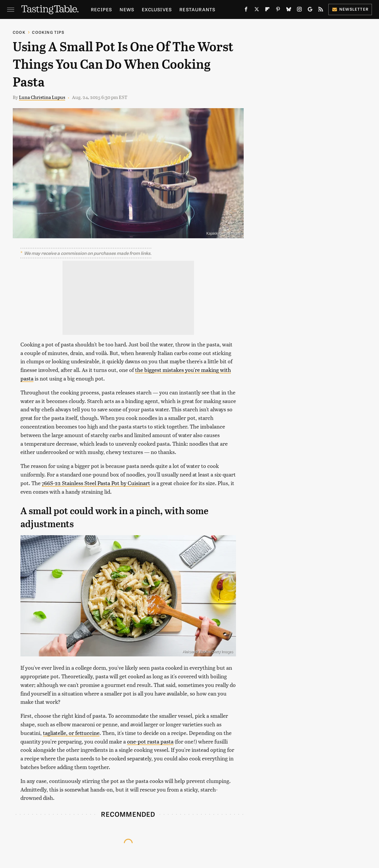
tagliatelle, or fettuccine (71, 733)
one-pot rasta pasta (150, 741)
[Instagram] (299, 10)
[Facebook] (246, 10)
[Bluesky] (289, 10)
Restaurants (197, 9)
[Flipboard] (267, 10)
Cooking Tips (48, 32)
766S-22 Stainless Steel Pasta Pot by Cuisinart (96, 483)
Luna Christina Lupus (42, 97)
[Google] (310, 10)
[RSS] (321, 10)
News (127, 9)
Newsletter (350, 9)
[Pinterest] (278, 10)
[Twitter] (257, 10)
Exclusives (157, 9)
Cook (19, 32)
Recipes (101, 9)
